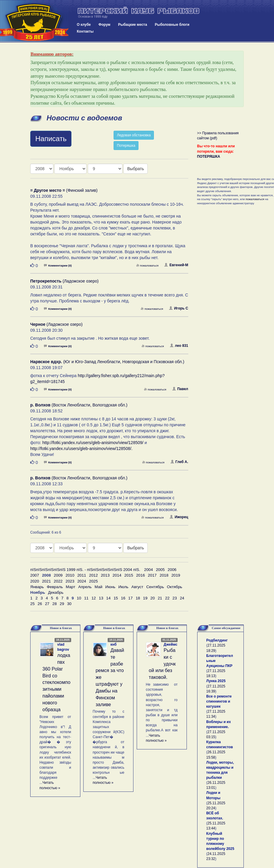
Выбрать (136, 169)
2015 (129, 575)
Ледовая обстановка (134, 135)
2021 (47, 581)
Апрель (85, 587)
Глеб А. (179, 462)
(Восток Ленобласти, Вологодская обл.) (79, 405)
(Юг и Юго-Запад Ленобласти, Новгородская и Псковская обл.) (107, 362)
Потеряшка (126, 146)
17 (131, 598)
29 (62, 604)
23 (175, 598)
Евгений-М (176, 265)
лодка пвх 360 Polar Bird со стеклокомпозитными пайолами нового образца (56, 682)
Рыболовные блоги (172, 25)
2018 (164, 575)
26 (40, 604)
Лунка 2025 (216, 681)
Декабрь (56, 592)
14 (108, 598)
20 (153, 598)
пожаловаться (147, 265)
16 (123, 598)
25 (32, 604)
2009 (58, 575)
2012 (93, 575)
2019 (176, 575)
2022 (58, 581)
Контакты (85, 31)
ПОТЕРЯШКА (209, 157)
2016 (141, 575)
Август (137, 587)
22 (167, 598)
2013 (105, 575)
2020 (35, 581)
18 (138, 598)
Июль (123, 587)
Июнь (110, 587)
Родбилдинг (217, 640)
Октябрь (175, 587)
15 (116, 598)
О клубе (84, 25)
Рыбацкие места (133, 25)
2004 (149, 570)
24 (182, 598)
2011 (82, 575)
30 (69, 604)
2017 (152, 575)
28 (54, 604)
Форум (104, 25)
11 (86, 598)
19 (145, 598)
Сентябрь (155, 587)
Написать (51, 139)
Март (71, 587)
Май (98, 587)
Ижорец (179, 517)
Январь (37, 587)
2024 (82, 581)
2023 (70, 581)
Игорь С (179, 308)
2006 (172, 570)
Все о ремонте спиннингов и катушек (219, 701)
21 (160, 598)
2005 (160, 570)
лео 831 (179, 346)
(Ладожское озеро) (64, 281)
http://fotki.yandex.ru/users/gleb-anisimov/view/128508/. (81, 449)
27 (47, 604)
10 (79, 598)
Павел (180, 389)
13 (101, 598)
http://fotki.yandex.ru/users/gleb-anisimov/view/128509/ (93, 443)
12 (94, 598)
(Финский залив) (64, 190)
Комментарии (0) (58, 265)
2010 (70, 575)
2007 (35, 575)
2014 (117, 575)
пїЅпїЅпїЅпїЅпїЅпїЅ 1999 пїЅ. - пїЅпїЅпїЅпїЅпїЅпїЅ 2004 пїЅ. (85, 570)
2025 (93, 581)
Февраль (55, 587)
